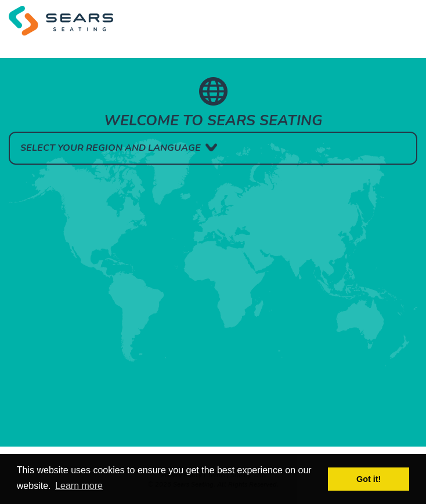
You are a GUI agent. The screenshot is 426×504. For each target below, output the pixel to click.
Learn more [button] (79, 486)
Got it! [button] (369, 479)
